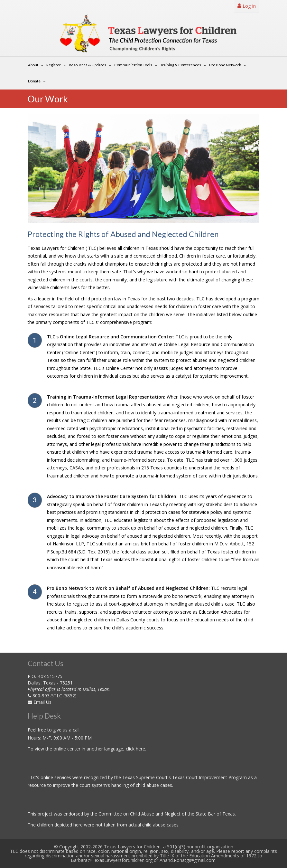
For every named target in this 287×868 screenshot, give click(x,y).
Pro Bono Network (225, 65)
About (33, 65)
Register (54, 65)
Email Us (42, 702)
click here (135, 749)
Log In (247, 6)
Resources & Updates (88, 65)
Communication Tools (133, 65)
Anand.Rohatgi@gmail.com (188, 860)
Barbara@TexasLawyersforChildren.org (112, 860)
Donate (34, 81)
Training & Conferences (181, 65)
